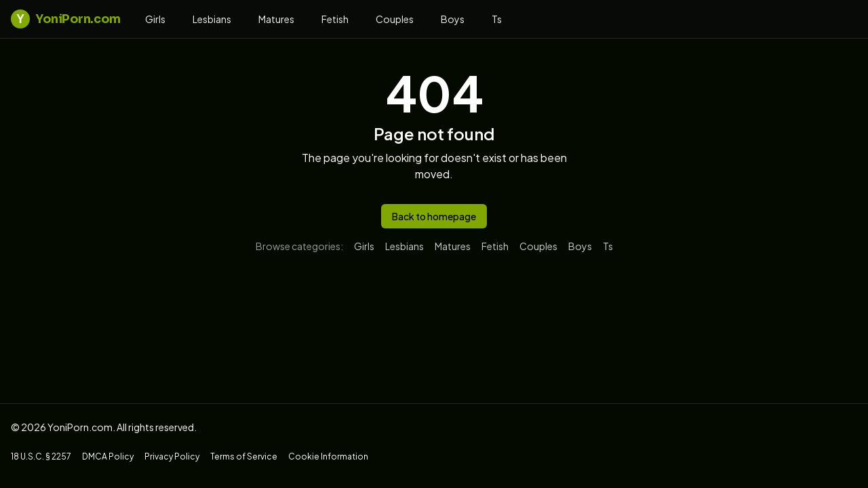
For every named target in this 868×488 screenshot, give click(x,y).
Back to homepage (434, 216)
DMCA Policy (108, 456)
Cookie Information (328, 456)
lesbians (212, 19)
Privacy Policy (172, 456)
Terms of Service (244, 456)
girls (155, 19)
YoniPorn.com (66, 19)
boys (453, 19)
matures (276, 19)
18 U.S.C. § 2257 (41, 456)
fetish (335, 19)
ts (497, 19)
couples (395, 19)
